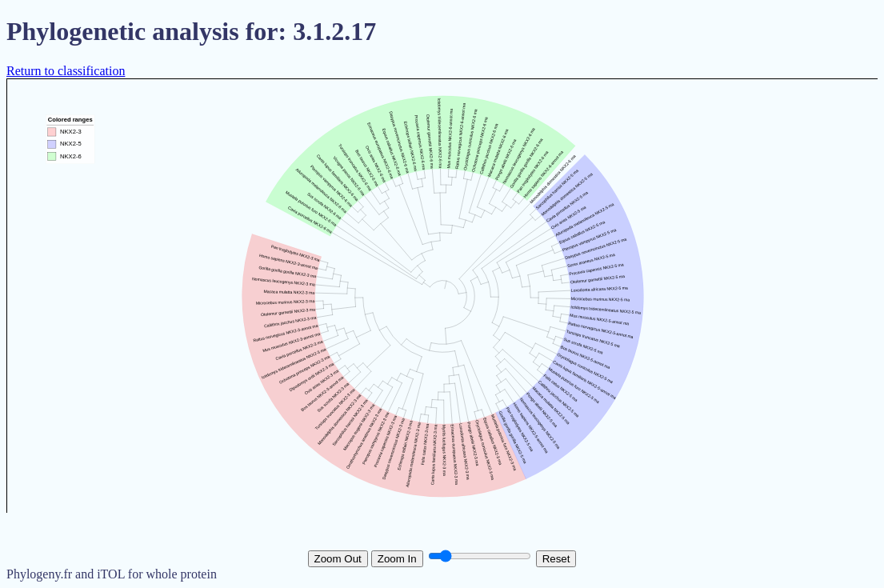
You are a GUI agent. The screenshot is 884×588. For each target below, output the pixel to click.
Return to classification (66, 71)
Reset (556, 559)
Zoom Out (338, 559)
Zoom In (397, 559)
